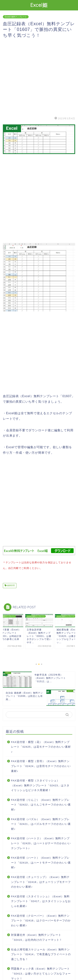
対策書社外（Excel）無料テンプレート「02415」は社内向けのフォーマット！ (37, 937)
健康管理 (11, 585)
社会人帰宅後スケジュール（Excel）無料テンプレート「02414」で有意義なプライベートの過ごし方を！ (41, 954)
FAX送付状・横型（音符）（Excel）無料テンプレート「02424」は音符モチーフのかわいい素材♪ (41, 765)
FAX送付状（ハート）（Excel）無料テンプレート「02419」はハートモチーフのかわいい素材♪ (41, 862)
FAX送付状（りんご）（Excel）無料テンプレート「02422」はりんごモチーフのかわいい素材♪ (41, 804)
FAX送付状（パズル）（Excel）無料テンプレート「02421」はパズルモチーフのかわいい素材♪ (41, 823)
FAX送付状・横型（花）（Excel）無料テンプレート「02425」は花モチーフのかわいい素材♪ (41, 746)
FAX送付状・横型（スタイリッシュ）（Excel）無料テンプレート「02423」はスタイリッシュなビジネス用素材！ (40, 785)
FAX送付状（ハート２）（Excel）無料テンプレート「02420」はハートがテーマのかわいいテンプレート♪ (41, 842)
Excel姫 (39, 5)
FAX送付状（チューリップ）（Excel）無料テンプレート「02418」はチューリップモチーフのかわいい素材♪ (41, 881)
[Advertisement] (39, 77)
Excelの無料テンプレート (16, 17)
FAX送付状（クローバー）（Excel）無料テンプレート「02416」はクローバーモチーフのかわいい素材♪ (41, 920)
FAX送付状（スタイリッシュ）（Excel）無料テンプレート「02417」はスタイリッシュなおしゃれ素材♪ (41, 901)
